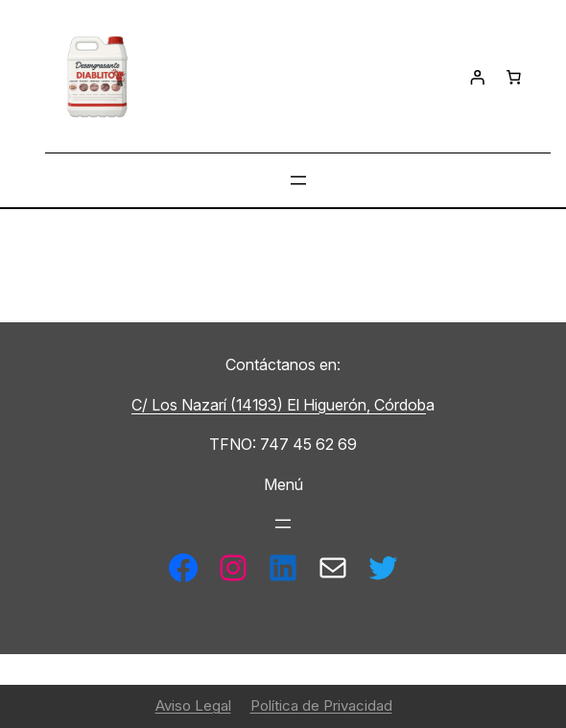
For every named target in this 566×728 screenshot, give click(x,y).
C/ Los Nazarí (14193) (209, 405)
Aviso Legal (193, 705)
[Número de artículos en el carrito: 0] (513, 78)
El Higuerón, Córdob (356, 405)
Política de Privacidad (321, 705)
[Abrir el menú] (298, 180)
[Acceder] (477, 78)
